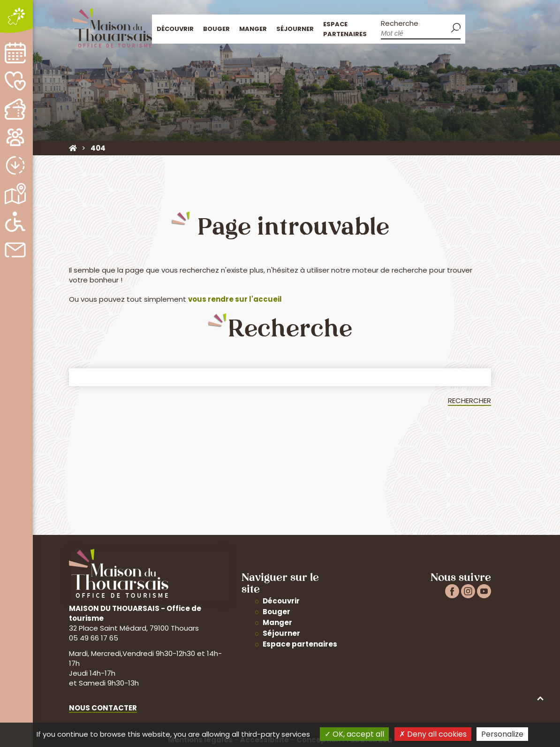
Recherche (400, 23)
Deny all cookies (433, 734)
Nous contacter (103, 708)
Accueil (476, 28)
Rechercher (469, 400)
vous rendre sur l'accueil (235, 299)
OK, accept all (354, 734)
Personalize (502, 734)
